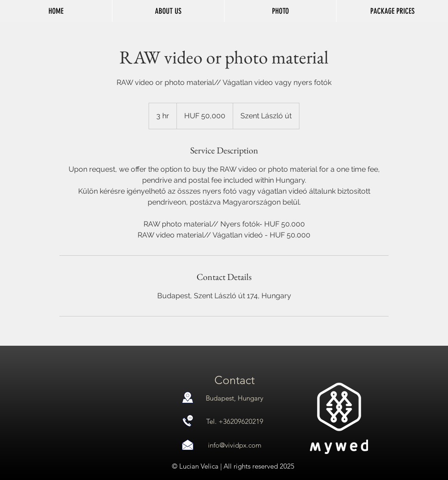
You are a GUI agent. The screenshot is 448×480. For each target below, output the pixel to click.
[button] (280, 11)
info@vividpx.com (235, 445)
